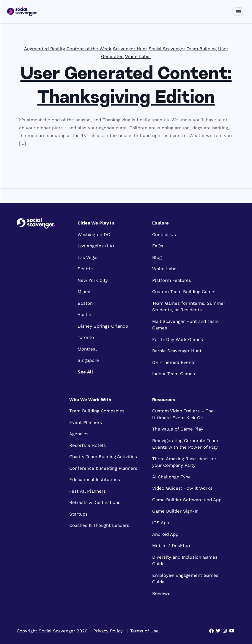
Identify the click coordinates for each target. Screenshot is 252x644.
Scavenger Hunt (130, 49)
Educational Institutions (95, 480)
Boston (85, 303)
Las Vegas (88, 257)
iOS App (161, 523)
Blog (157, 257)
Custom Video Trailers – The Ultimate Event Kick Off (183, 414)
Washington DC (94, 235)
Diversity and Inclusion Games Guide (185, 561)
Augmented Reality (45, 49)
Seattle (85, 269)
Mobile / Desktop (171, 546)
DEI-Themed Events (174, 362)
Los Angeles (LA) (96, 246)
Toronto (86, 337)
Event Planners (86, 422)
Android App (165, 534)
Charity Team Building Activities (103, 457)
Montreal (87, 349)
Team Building (202, 49)
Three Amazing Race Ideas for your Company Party (184, 462)
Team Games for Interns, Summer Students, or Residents (189, 307)
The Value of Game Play (178, 429)
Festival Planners (88, 491)
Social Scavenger (167, 49)
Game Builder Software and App (187, 500)
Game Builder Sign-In (175, 511)
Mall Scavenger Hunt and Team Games (185, 325)
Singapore (88, 360)
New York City (93, 280)
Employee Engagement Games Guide (185, 579)
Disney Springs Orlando (103, 326)
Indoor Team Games (174, 374)
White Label (138, 56)
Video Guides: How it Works (182, 488)
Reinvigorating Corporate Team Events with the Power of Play (185, 444)
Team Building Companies (97, 411)
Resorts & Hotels (88, 445)
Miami (84, 292)
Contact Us (164, 235)
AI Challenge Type (171, 477)
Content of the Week (89, 49)
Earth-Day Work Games (178, 340)
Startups (78, 514)
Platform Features (172, 280)
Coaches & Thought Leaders (99, 525)
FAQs (158, 246)
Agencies (79, 434)
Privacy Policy (108, 631)
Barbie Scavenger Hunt (177, 351)
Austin (84, 315)
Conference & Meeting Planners (103, 468)
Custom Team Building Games (184, 292)
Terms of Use (144, 631)
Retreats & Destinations (95, 502)
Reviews (161, 593)
